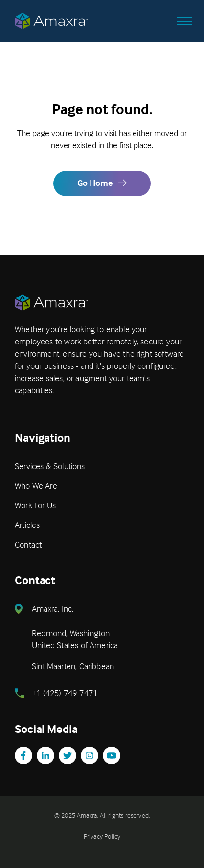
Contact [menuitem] (28, 544)
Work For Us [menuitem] (35, 505)
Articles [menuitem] (27, 525)
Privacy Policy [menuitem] (102, 836)
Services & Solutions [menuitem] (50, 466)
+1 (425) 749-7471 (65, 693)
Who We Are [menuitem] (36, 486)
